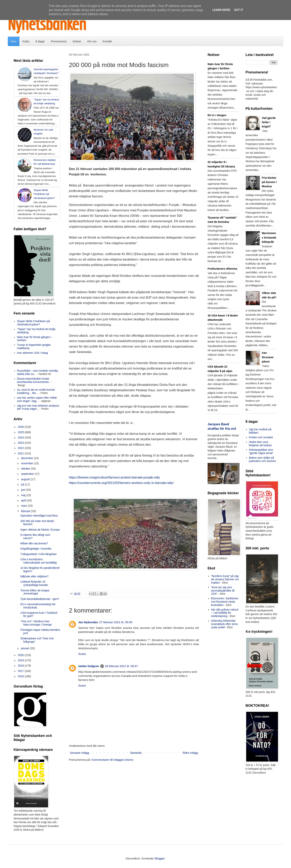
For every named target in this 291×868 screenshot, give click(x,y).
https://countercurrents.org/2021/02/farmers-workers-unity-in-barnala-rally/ (121, 483)
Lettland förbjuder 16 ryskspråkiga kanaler (34, 583)
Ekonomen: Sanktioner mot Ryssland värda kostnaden (225, 602)
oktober (26, 469)
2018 (21, 666)
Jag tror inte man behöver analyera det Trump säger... (38, 407)
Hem (14, 41)
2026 (21, 427)
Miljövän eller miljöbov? (34, 576)
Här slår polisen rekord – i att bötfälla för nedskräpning (225, 613)
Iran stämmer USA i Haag (32, 353)
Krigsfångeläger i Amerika (36, 549)
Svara (82, 654)
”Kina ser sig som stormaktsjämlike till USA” (223, 591)
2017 (21, 671)
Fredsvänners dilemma (222, 269)
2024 (21, 437)
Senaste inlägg (79, 753)
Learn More (221, 10)
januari (25, 648)
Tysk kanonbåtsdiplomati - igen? (40, 599)
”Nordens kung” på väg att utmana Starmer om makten (225, 579)
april (24, 500)
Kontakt (107, 41)
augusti (26, 479)
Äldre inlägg (190, 753)
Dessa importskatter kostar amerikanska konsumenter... (34, 380)
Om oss (92, 41)
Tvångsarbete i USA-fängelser (39, 554)
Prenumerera (59, 41)
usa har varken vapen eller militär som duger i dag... (37, 399)
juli (23, 485)
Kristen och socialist (261, 437)
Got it (239, 10)
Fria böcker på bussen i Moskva (269, 182)
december (27, 458)
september (28, 474)
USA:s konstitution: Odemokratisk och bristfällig (39, 561)
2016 (21, 676)
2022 (21, 448)
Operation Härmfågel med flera (39, 516)
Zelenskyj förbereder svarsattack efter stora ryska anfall (224, 624)
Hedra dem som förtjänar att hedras (260, 444)
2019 (21, 660)
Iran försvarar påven (268, 357)
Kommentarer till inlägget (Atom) (112, 760)
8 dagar (40, 41)
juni (23, 490)
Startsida (136, 753)
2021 (21, 453)
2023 (21, 443)
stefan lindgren (89, 666)
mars (24, 506)
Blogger (160, 858)
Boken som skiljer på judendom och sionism (262, 459)
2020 (21, 655)
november (27, 463)
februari (26, 511)
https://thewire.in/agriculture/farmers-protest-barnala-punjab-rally (114, 477)
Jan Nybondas (88, 622)
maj (23, 495)
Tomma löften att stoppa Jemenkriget (35, 592)
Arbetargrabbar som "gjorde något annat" (261, 451)
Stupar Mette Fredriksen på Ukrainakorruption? (44, 194)
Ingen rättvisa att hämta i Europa (40, 530)
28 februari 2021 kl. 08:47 (121, 666)
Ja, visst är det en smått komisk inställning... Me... (36, 391)
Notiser (77, 41)
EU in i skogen (217, 115)
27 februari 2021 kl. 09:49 (116, 622)
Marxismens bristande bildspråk (269, 237)
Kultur (26, 41)
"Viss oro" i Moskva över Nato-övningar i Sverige (36, 623)
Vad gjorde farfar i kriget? (269, 122)
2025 (21, 432)
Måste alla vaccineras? (34, 543)
